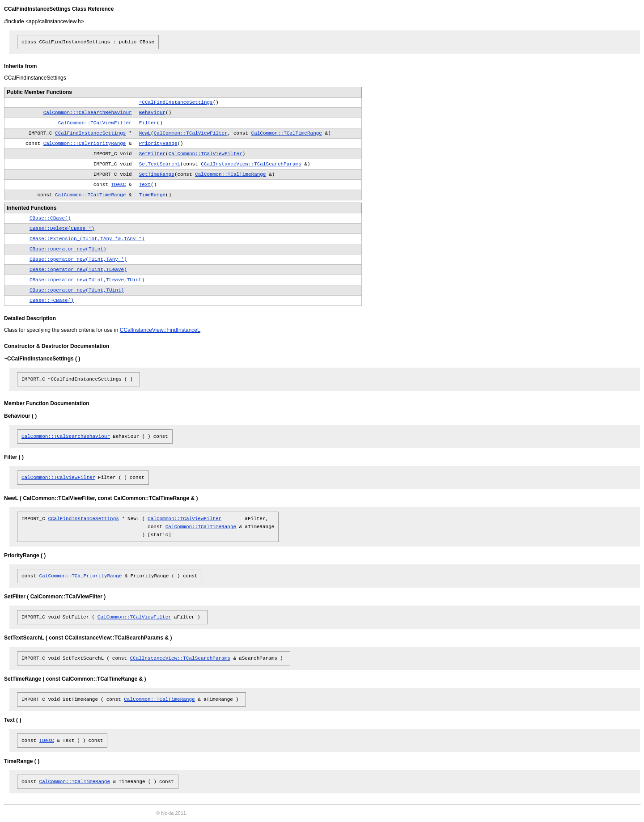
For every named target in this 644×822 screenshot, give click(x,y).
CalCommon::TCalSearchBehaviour (88, 113)
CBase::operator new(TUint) (68, 249)
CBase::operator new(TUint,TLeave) (78, 270)
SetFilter (152, 154)
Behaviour (152, 113)
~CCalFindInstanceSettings (176, 102)
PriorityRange (158, 144)
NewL (145, 133)
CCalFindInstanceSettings (90, 133)
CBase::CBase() (50, 218)
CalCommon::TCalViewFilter (95, 123)
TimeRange (152, 195)
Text (145, 185)
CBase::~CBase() (52, 301)
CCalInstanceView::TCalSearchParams (251, 164)
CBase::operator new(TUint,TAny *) (78, 259)
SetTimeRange (157, 174)
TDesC (118, 185)
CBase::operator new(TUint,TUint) (77, 290)
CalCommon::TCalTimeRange (287, 133)
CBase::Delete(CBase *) (62, 229)
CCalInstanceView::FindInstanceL (160, 330)
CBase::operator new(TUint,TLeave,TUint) (87, 280)
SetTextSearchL (160, 164)
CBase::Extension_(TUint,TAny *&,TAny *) (87, 239)
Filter (148, 123)
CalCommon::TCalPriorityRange (85, 144)
